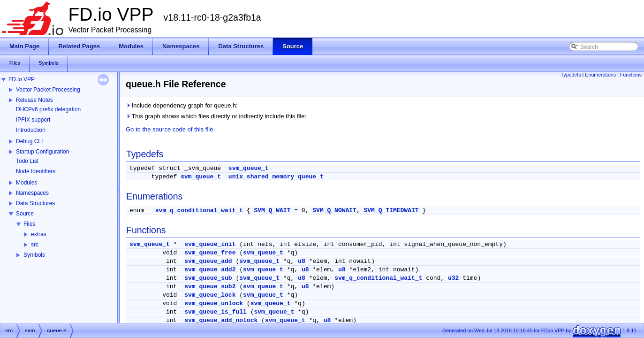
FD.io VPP (22, 79)
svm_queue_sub (208, 278)
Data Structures (35, 203)
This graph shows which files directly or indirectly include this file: (216, 116)
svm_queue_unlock (214, 303)
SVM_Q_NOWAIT (334, 211)
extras (39, 234)
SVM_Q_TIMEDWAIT (391, 211)
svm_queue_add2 (210, 270)
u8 (302, 261)
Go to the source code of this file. (170, 129)
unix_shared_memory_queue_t (276, 177)
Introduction (31, 130)
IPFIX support (33, 120)
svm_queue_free (210, 253)
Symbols (34, 255)
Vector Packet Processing (48, 90)
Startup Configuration (42, 152)
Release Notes (34, 100)
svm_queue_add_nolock (221, 320)
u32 (453, 278)
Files (29, 224)
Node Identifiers (36, 171)
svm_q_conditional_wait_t (199, 211)
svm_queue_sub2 (210, 287)
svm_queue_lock (210, 295)
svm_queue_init (210, 244)
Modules (27, 183)
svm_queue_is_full (216, 312)
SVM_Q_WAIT (272, 211)
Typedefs (571, 75)
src (35, 245)
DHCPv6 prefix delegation (48, 109)
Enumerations (600, 75)
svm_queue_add (208, 261)
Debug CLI (29, 141)
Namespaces (32, 193)
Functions (631, 75)
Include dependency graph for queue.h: (182, 105)
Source (25, 214)
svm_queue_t (249, 168)
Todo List (27, 161)
